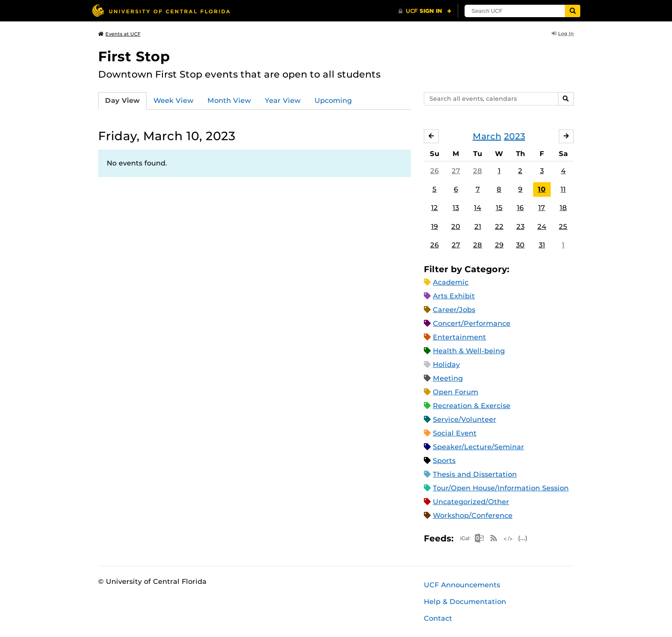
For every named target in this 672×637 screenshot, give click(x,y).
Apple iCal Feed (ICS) (465, 538)
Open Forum (456, 392)
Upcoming (333, 101)
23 (520, 227)
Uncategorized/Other (471, 502)
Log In (563, 33)
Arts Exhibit (454, 296)
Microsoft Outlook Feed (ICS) (479, 538)
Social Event (455, 433)
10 (542, 189)
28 (478, 171)
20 (456, 227)
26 (435, 171)
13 (456, 208)
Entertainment (459, 337)
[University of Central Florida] (161, 11)
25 (563, 227)
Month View (229, 101)
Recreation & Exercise (472, 406)
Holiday (446, 365)
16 (520, 208)
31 (542, 245)
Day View (122, 101)
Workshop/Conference (473, 515)
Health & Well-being (469, 351)
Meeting (448, 378)
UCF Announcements (462, 585)
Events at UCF (119, 34)
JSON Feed (523, 538)
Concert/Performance (472, 323)
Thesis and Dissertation (475, 474)
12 (435, 208)
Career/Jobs (454, 310)
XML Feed (508, 538)
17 (542, 208)
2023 (515, 136)
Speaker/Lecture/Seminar (478, 447)
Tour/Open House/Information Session (501, 488)
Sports (444, 461)
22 (499, 227)
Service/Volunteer (465, 419)
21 (478, 227)
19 (435, 227)
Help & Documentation (465, 602)
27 (456, 171)
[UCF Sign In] (425, 11)
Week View (174, 101)
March (487, 136)
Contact (438, 618)
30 (520, 245)
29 (499, 245)
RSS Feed (494, 538)
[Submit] (573, 11)
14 (478, 208)
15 (499, 208)
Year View (283, 101)
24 (542, 227)
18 (563, 208)
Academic (451, 282)
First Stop (134, 56)
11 (563, 189)
